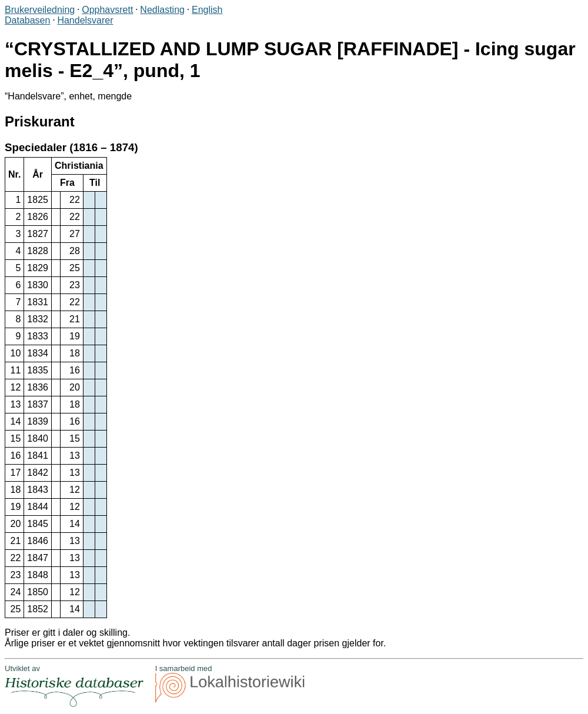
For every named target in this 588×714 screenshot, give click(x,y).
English (207, 10)
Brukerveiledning (40, 10)
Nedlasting (162, 10)
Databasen (27, 20)
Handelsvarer (85, 20)
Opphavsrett (107, 10)
